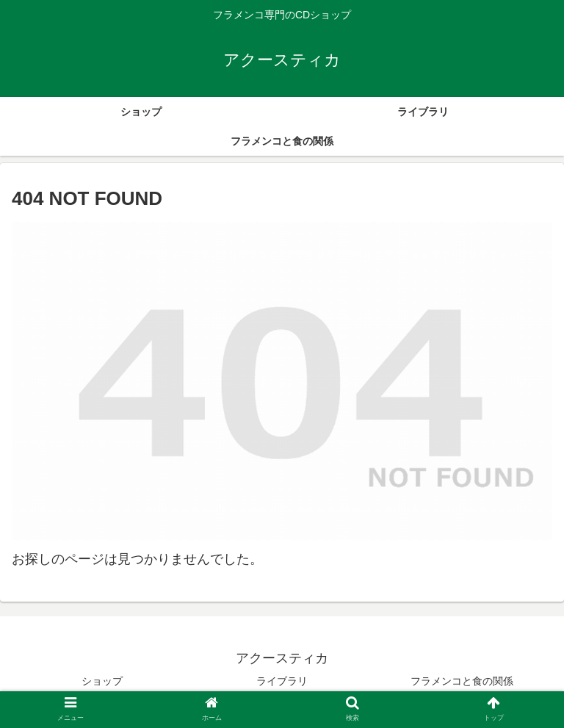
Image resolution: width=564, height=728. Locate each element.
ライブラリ (282, 681)
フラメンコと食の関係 (462, 681)
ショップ (102, 681)
